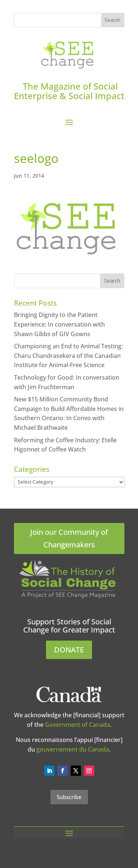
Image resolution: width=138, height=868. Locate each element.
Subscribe (69, 797)
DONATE (69, 650)
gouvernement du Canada (73, 749)
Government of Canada (77, 725)
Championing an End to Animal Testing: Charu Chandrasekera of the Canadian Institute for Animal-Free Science (68, 355)
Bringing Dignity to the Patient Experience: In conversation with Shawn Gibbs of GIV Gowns (59, 324)
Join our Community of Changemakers (69, 538)
